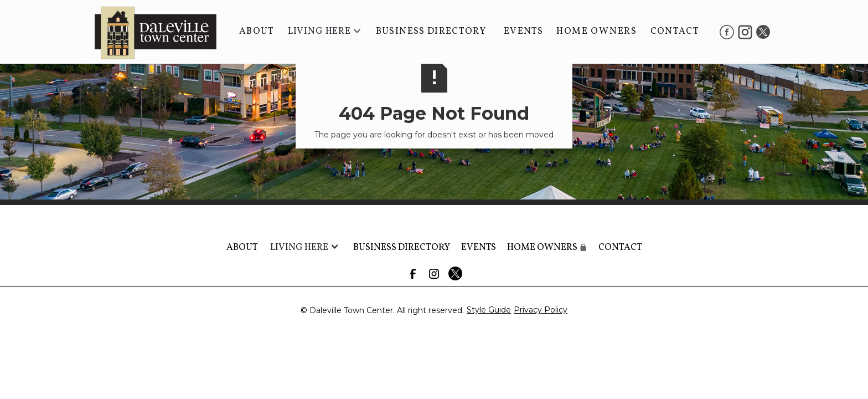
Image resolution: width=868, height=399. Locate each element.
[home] (150, 32)
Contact (675, 31)
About (257, 31)
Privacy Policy (541, 310)
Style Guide (489, 310)
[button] (325, 32)
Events (523, 31)
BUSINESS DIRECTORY (431, 31)
